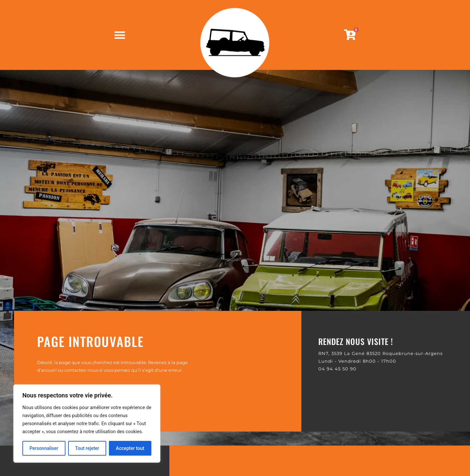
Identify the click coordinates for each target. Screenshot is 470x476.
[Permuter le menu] (120, 35)
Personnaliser (44, 448)
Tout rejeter (87, 448)
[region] (87, 424)
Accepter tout (130, 448)
